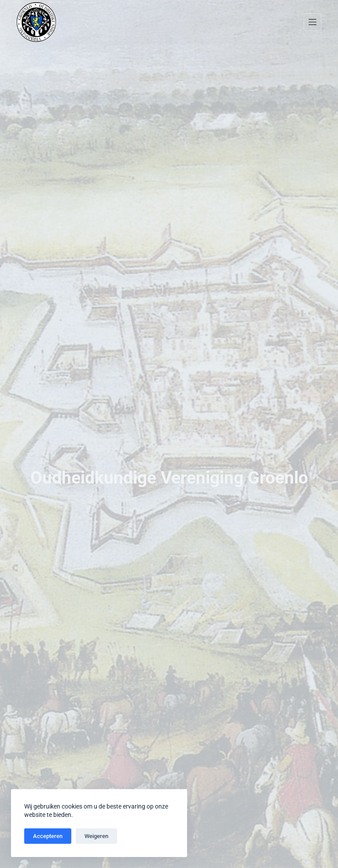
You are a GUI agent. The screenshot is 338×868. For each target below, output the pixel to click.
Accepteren (48, 836)
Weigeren (96, 836)
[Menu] (312, 22)
